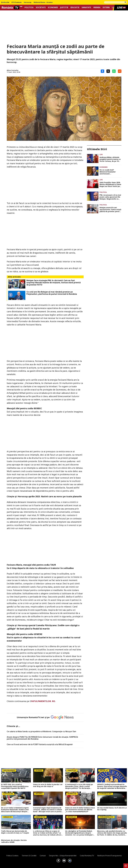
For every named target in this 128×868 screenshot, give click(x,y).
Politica (29, 7)
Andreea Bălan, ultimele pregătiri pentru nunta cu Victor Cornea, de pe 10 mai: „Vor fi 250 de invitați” (110, 159)
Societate (41, 7)
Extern (106, 7)
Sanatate (86, 7)
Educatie (75, 7)
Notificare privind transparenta (109, 856)
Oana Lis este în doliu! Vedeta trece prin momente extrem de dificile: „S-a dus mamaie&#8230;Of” (80, 810)
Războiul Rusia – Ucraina (43, 2)
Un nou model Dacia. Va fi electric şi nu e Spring (112, 809)
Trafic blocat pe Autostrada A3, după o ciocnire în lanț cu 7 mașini (15, 832)
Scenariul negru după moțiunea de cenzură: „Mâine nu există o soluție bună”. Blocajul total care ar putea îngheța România (48, 810)
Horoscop (28, 2)
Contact (43, 856)
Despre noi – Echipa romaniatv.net (63, 856)
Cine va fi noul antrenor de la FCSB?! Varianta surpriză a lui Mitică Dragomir (40, 744)
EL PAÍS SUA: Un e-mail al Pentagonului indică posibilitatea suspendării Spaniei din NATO (15, 786)
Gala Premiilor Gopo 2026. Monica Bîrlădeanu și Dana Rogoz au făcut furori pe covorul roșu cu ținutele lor (110, 184)
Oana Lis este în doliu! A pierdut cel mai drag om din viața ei (48, 786)
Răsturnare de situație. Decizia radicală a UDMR (14, 841)
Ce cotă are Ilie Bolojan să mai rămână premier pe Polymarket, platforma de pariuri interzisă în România (52, 293)
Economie (53, 7)
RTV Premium (17, 2)
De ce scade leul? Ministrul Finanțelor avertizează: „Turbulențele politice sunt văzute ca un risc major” (109, 172)
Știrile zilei (5, 2)
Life (101, 155)
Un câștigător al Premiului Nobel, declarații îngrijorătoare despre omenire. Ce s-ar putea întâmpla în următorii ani (80, 833)
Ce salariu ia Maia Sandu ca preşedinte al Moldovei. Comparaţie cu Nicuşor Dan (41, 732)
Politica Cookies (12, 856)
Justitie (64, 7)
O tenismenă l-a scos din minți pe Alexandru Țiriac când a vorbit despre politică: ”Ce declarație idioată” (79, 786)
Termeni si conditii (29, 856)
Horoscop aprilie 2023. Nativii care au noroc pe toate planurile (50, 496)
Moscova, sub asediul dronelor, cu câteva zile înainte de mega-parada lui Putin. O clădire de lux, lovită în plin (112, 833)
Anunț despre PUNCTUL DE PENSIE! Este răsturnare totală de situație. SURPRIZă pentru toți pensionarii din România (42, 738)
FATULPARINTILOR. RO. (43, 701)
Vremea (97, 7)
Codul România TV (87, 856)
